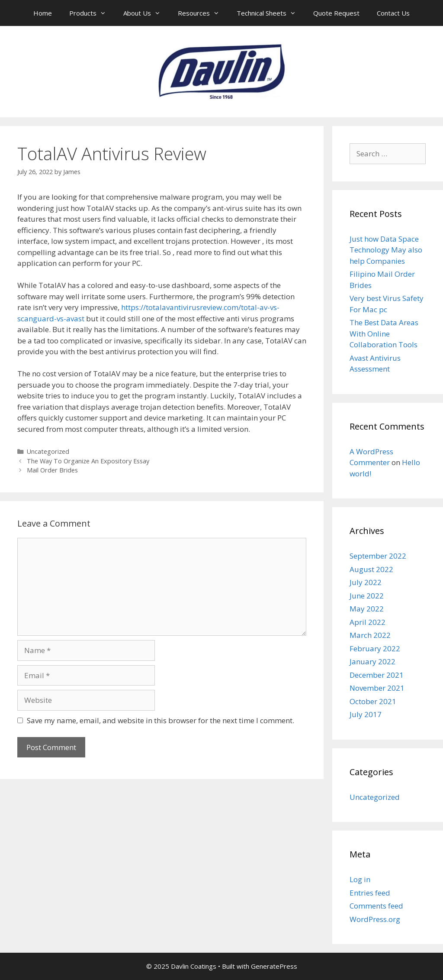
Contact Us (393, 13)
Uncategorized (48, 451)
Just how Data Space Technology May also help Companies (386, 250)
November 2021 (377, 688)
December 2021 (377, 675)
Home (43, 13)
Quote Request (336, 13)
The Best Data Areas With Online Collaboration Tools (384, 333)
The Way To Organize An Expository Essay (88, 461)
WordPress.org (375, 919)
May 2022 (367, 609)
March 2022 (370, 635)
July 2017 (366, 714)
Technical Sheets (271, 13)
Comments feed (376, 906)
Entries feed (370, 893)
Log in (360, 879)
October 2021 (373, 701)
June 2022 (367, 596)
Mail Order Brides (52, 470)
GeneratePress (274, 966)
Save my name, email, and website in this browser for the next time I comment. (161, 720)
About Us (146, 13)
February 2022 (375, 648)
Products (92, 13)
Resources (203, 13)
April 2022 (368, 622)
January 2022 (372, 661)
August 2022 (371, 569)
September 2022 (378, 556)
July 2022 (366, 582)
